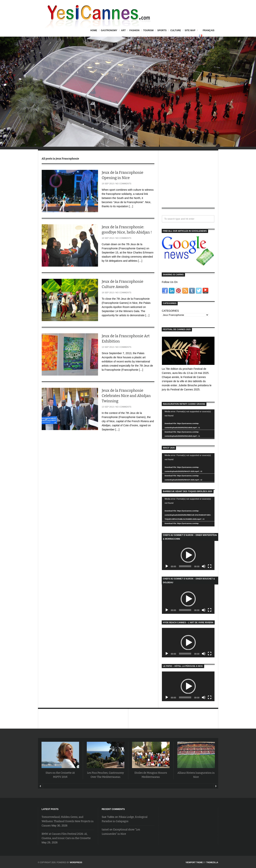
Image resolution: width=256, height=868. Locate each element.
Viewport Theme (194, 862)
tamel (105, 830)
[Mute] (204, 566)
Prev (40, 786)
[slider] (185, 566)
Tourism (148, 30)
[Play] (167, 566)
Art (123, 30)
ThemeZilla (212, 862)
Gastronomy (109, 30)
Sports (162, 30)
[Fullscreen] (210, 566)
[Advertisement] (188, 182)
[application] (188, 424)
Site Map (190, 30)
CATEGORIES (170, 311)
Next (216, 786)
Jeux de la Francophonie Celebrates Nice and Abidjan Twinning (126, 396)
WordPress (76, 862)
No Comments (123, 184)
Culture (176, 30)
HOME (94, 30)
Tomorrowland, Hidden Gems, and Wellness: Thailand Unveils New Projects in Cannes (68, 821)
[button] (188, 555)
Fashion (134, 30)
